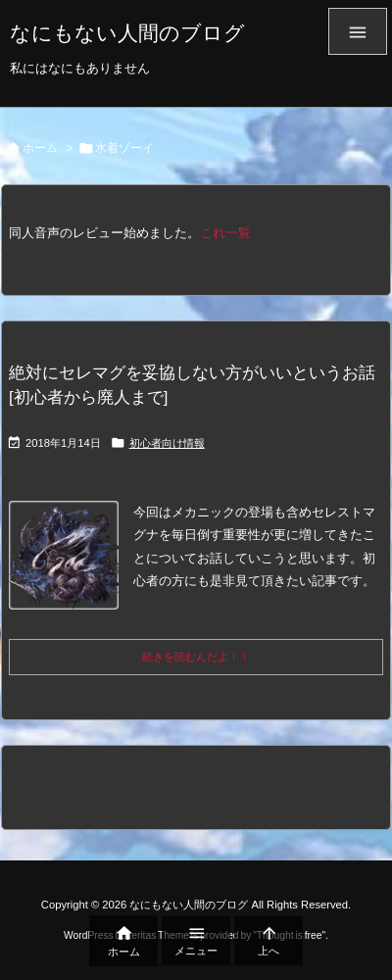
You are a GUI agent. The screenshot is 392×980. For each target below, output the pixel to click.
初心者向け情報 (167, 443)
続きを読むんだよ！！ (196, 657)
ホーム (40, 148)
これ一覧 (225, 233)
